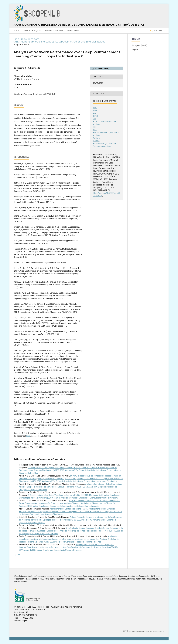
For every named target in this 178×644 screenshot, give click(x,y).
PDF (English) (102, 68)
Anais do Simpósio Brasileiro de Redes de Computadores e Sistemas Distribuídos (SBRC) (79, 25)
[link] (28, 436)
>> (19, 555)
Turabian (96, 141)
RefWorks (97, 138)
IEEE (95, 127)
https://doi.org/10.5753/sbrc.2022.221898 (37, 94)
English (135, 50)
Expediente (73, 31)
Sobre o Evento (54, 31)
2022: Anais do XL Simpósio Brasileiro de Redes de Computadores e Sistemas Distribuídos (59, 42)
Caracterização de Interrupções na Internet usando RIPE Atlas (54, 468)
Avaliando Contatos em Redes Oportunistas (104, 484)
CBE (95, 119)
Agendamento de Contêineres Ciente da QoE (69, 509)
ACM (95, 111)
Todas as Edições (31, 31)
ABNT (95, 108)
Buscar (157, 31)
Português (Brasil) (139, 45)
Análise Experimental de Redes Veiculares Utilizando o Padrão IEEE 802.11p (60, 495)
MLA (95, 130)
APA (95, 113)
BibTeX (96, 116)
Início (16, 39)
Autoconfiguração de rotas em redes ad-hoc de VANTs (93, 517)
